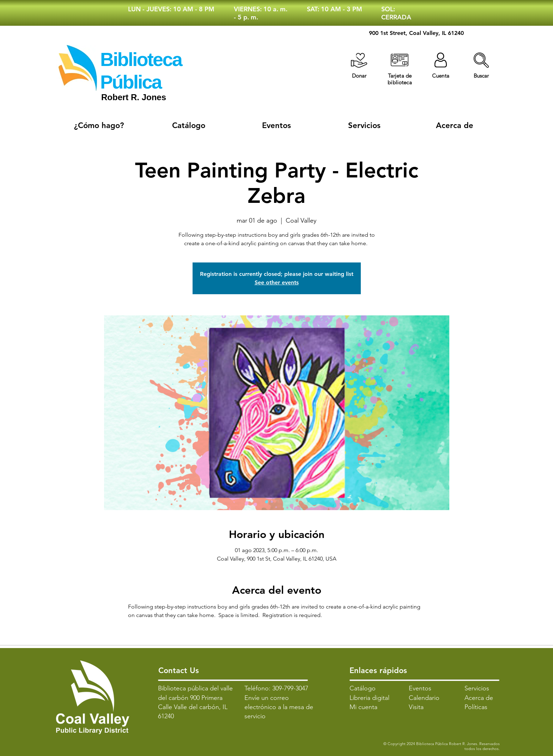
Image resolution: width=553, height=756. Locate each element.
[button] (481, 60)
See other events (277, 282)
